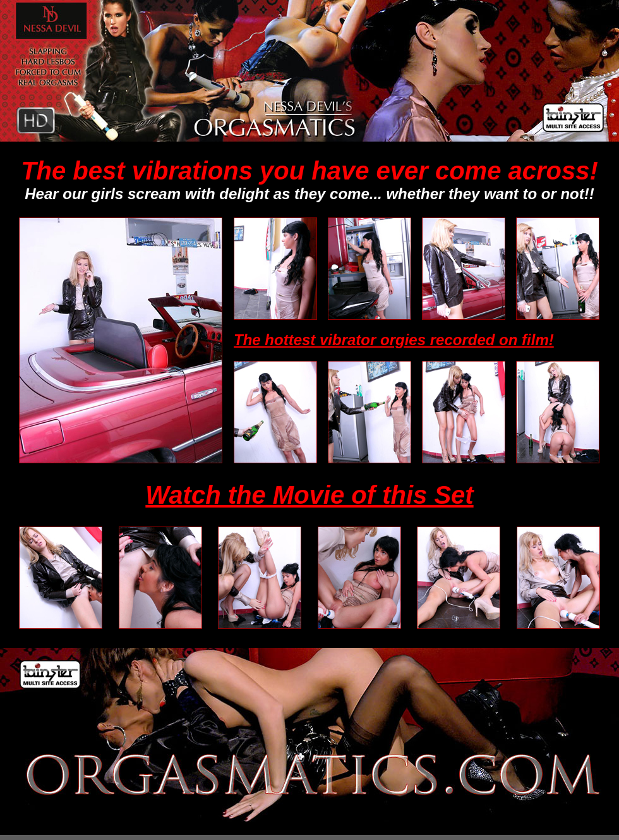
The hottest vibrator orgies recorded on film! (394, 340)
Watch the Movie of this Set (309, 495)
